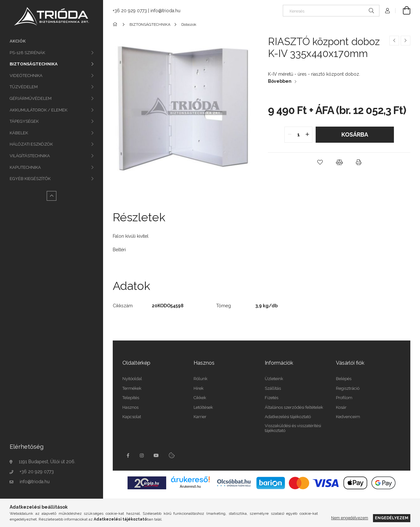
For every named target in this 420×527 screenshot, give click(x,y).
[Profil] (387, 11)
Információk (279, 363)
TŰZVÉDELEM (24, 87)
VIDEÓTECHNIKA (26, 76)
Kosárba (355, 134)
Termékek (132, 388)
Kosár (341, 407)
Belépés (344, 379)
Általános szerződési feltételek (294, 407)
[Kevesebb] (52, 196)
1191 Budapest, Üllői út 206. (47, 462)
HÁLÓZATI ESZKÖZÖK (31, 144)
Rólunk (200, 379)
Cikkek (200, 398)
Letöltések (203, 407)
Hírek (199, 388)
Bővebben (280, 81)
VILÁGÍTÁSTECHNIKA (30, 156)
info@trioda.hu (35, 482)
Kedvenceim (348, 417)
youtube (156, 455)
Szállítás (273, 388)
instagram (142, 455)
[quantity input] (298, 135)
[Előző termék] (394, 41)
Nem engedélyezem (350, 518)
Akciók (18, 41)
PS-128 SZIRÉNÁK (27, 53)
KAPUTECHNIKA (25, 167)
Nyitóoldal (132, 379)
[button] (320, 162)
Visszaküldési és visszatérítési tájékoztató (293, 428)
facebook (128, 455)
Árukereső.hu (190, 486)
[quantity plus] (307, 135)
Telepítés (131, 398)
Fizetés (272, 398)
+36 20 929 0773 (37, 472)
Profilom (344, 398)
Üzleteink (274, 379)
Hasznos (130, 407)
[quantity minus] (290, 135)
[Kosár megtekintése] (403, 11)
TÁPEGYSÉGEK (24, 121)
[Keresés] (331, 11)
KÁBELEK (19, 133)
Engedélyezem (392, 518)
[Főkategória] (116, 24)
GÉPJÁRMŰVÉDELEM (31, 98)
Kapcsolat (132, 417)
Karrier (200, 417)
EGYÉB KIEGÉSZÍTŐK (30, 179)
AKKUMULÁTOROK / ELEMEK (38, 110)
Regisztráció (348, 388)
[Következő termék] (406, 41)
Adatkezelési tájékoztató (288, 417)
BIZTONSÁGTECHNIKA (34, 64)
